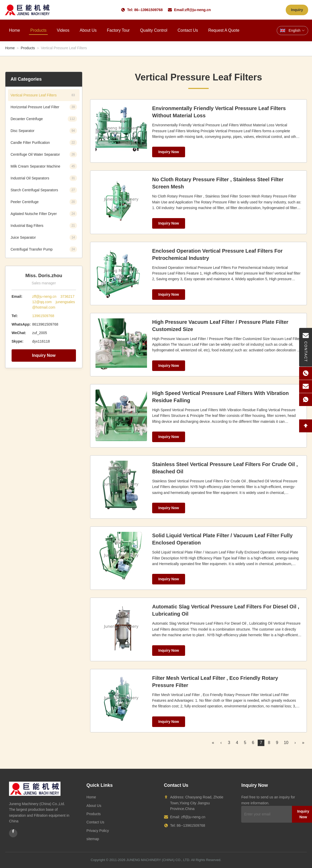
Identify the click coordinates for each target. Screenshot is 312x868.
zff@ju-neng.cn (198, 10)
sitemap (93, 839)
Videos (63, 30)
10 (286, 743)
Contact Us (188, 30)
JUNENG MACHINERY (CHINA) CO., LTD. (158, 860)
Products (38, 30)
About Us (88, 30)
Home (15, 30)
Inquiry (297, 10)
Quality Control (154, 30)
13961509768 (43, 316)
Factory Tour (118, 30)
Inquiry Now (44, 355)
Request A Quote (224, 30)
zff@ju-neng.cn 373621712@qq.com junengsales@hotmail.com (54, 302)
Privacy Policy (98, 831)
